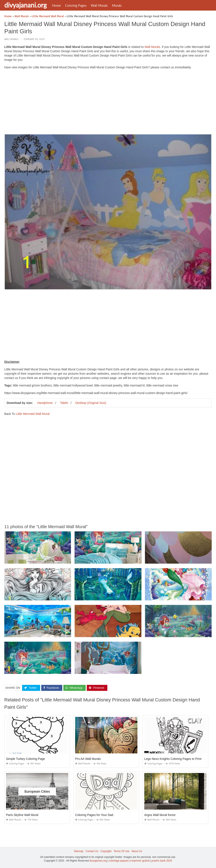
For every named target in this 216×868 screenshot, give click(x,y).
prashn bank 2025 (162, 861)
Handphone (45, 403)
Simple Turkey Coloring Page (25, 759)
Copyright (106, 851)
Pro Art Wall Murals (88, 759)
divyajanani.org (26, 5)
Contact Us (92, 851)
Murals (117, 5)
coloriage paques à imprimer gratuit (129, 861)
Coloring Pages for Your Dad (94, 815)
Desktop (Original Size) (91, 403)
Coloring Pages (76, 5)
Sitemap (79, 851)
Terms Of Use (121, 851)
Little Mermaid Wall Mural (33, 414)
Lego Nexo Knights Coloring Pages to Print (173, 759)
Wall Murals (99, 5)
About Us (137, 851)
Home (56, 5)
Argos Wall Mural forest (160, 815)
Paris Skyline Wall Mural (22, 815)
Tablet (64, 403)
